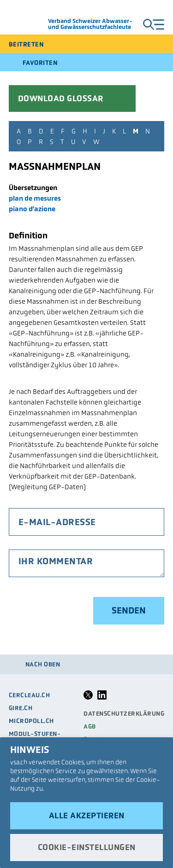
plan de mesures (35, 198)
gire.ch (21, 708)
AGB (90, 726)
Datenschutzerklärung (124, 714)
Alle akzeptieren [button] (87, 816)
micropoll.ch (31, 721)
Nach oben (43, 664)
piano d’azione (32, 209)
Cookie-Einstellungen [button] (87, 847)
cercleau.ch (30, 695)
